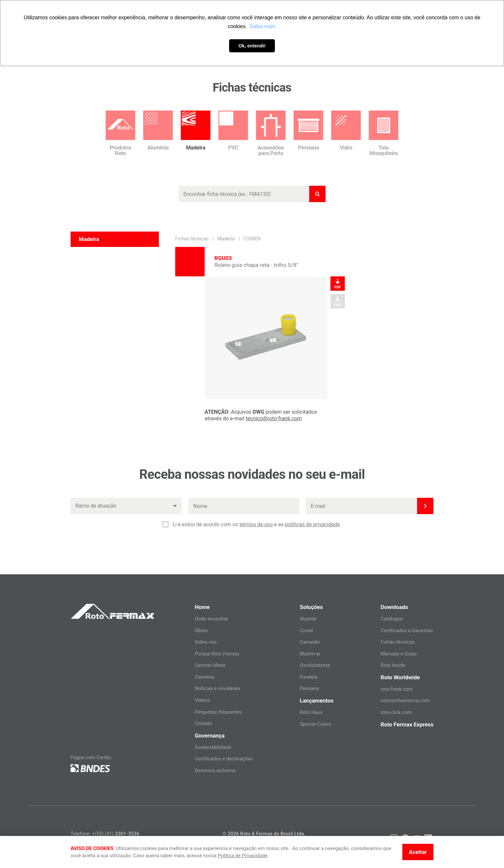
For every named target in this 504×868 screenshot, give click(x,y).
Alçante (308, 619)
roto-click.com (396, 712)
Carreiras (205, 677)
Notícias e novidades (218, 688)
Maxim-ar (310, 654)
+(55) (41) (116, 834)
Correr (252, 239)
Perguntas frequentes (218, 712)
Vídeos (202, 700)
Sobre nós (206, 642)
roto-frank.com (397, 689)
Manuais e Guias (399, 654)
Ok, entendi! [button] (252, 46)
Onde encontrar (212, 619)
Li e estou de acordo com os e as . (257, 525)
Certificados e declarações (224, 759)
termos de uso (256, 524)
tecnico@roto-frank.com (274, 418)
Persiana (309, 688)
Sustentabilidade (213, 747)
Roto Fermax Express (407, 724)
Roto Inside (393, 665)
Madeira (226, 239)
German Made (210, 665)
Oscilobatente (315, 665)
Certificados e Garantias (407, 631)
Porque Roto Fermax (217, 654)
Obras (201, 631)
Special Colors (315, 724)
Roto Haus (311, 712)
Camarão (310, 642)
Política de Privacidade (243, 856)
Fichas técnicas (192, 239)
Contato (203, 723)
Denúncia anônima (215, 771)
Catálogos (392, 619)
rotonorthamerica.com (405, 701)
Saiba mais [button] (262, 26)
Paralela (309, 677)
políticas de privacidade (312, 524)
